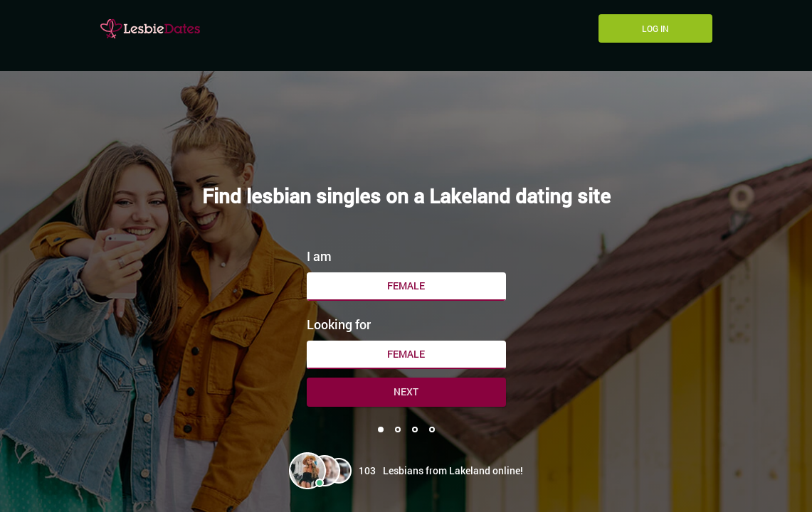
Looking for (339, 324)
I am (319, 256)
